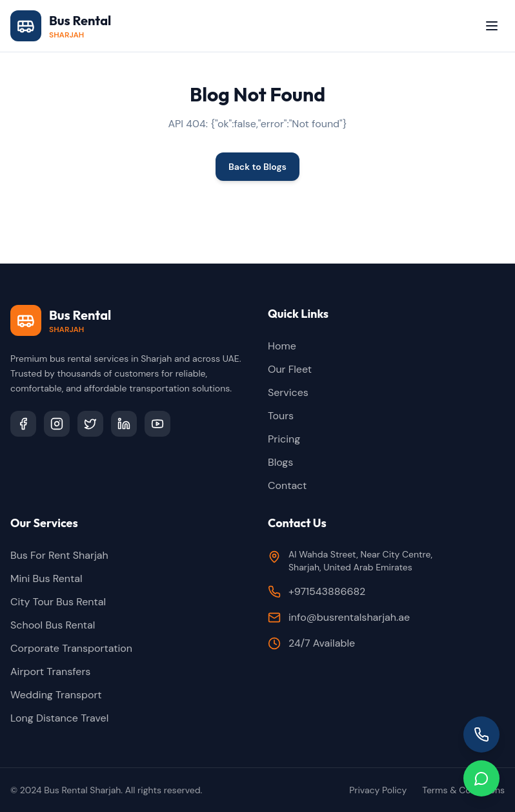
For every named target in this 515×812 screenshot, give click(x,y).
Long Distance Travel (59, 718)
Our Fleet (290, 369)
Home (282, 346)
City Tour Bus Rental (58, 602)
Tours (281, 416)
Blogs (280, 462)
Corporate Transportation (71, 648)
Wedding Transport (56, 695)
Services (288, 392)
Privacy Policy (378, 790)
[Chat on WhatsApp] (481, 778)
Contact (287, 485)
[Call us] (481, 734)
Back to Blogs (257, 167)
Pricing (284, 439)
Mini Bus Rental (46, 578)
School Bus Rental (53, 625)
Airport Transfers (50, 671)
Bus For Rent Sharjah (59, 555)
